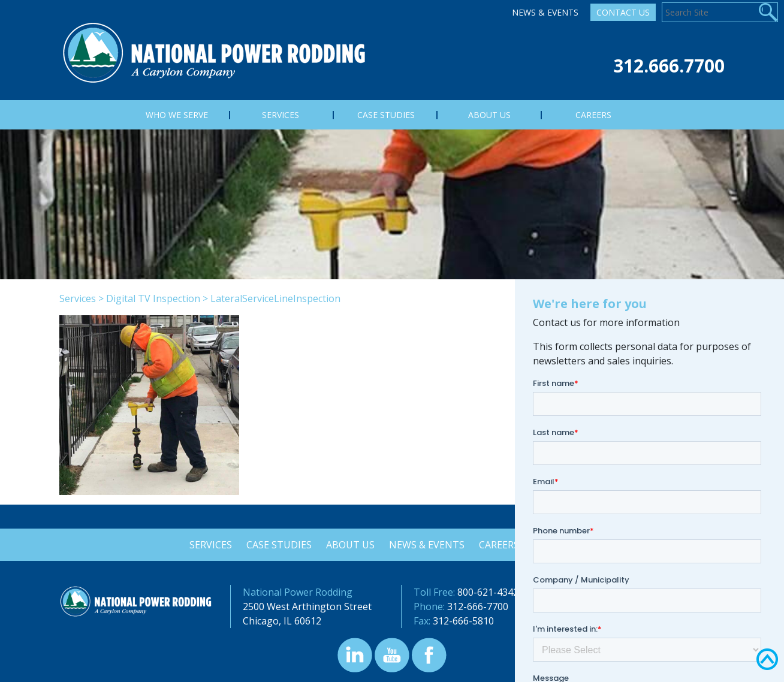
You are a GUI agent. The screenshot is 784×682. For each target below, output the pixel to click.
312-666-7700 (478, 606)
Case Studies (277, 545)
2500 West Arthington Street (307, 606)
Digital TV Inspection (153, 298)
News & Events (545, 12)
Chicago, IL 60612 (282, 621)
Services (78, 298)
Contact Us (623, 12)
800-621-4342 (488, 592)
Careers (501, 545)
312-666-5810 (463, 621)
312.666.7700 (669, 66)
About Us (350, 545)
